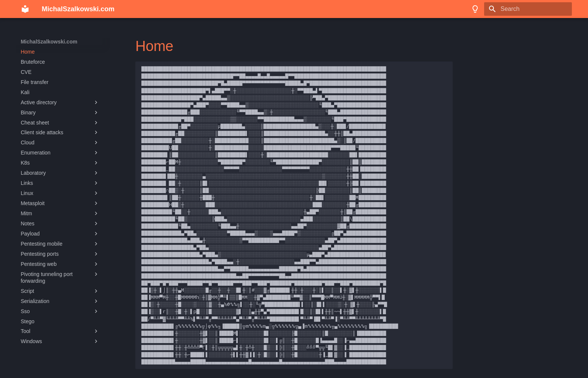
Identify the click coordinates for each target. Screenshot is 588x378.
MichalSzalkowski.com (49, 42)
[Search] (528, 9)
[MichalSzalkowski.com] (25, 9)
